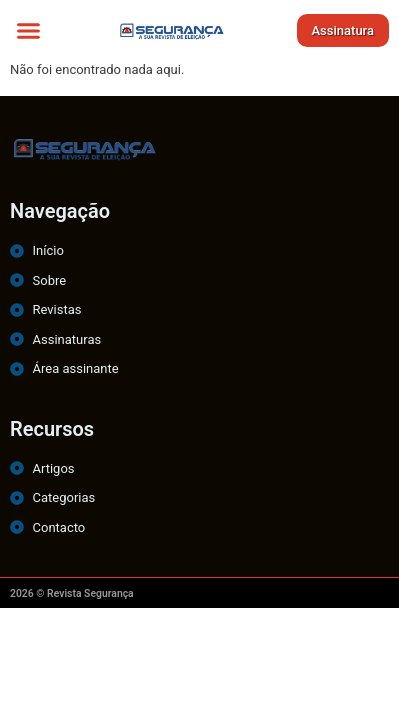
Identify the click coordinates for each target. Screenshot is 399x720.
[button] (29, 30)
